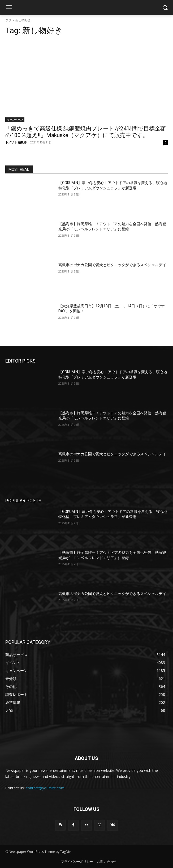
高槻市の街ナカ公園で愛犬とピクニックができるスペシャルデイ (112, 265)
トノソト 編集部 (16, 142)
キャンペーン (15, 120)
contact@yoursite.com (45, 788)
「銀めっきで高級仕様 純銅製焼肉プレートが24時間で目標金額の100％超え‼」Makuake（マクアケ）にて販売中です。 (86, 132)
